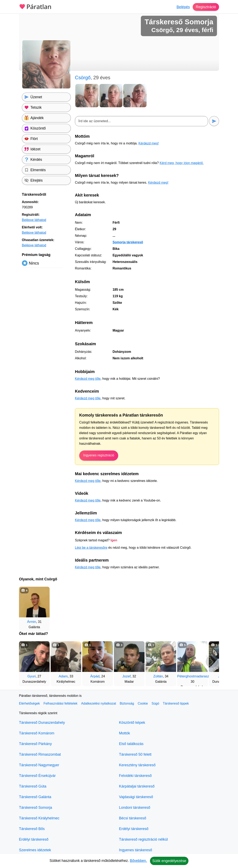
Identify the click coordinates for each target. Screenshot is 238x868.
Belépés (183, 7)
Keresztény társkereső (137, 765)
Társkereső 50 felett (135, 754)
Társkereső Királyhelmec (39, 818)
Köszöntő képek (132, 723)
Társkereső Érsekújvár (37, 776)
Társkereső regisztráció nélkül (143, 839)
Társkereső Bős (32, 829)
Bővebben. (138, 861)
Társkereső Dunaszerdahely (42, 723)
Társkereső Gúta (33, 786)
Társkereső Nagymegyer (39, 765)
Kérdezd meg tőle (88, 379)
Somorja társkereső (128, 242)
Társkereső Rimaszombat (40, 754)
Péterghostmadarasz (193, 676)
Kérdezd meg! (149, 143)
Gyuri (32, 676)
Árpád (95, 676)
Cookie (143, 703)
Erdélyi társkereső (34, 839)
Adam (63, 676)
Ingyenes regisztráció (99, 455)
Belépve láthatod (34, 220)
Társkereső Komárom (37, 733)
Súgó (155, 703)
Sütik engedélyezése (169, 861)
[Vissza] (26, 662)
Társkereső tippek (176, 703)
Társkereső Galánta (35, 797)
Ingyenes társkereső (136, 850)
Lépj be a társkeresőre (91, 548)
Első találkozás (131, 744)
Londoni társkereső (135, 808)
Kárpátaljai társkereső (137, 786)
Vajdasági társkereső (136, 797)
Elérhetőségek (29, 703)
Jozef (126, 676)
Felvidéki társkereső (135, 776)
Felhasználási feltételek (60, 703)
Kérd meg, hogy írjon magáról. (182, 163)
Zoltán (158, 676)
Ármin (31, 622)
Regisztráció (206, 7)
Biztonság (127, 703)
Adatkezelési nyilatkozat (99, 703)
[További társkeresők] (212, 662)
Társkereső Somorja (36, 808)
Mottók (125, 733)
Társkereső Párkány (35, 744)
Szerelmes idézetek (35, 850)
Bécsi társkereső (133, 818)
